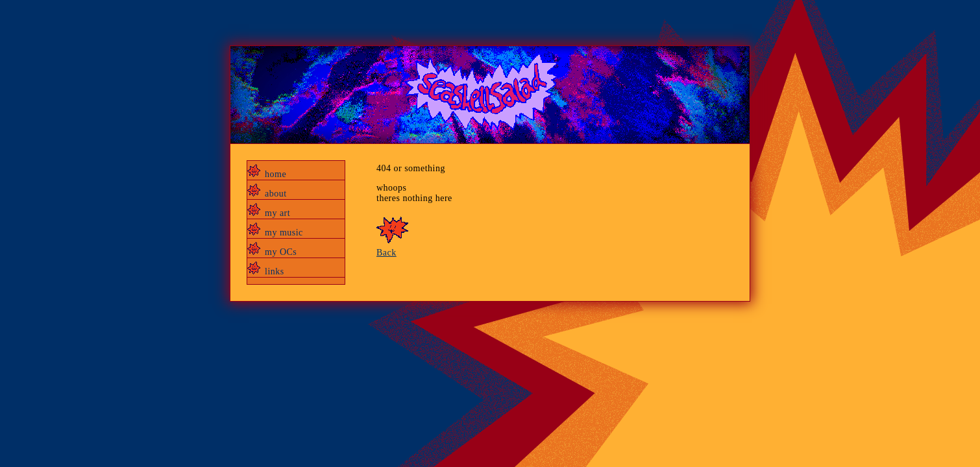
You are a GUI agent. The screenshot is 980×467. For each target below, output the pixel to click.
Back (386, 253)
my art (277, 213)
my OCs (281, 252)
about (276, 194)
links (275, 271)
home (276, 174)
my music (284, 233)
